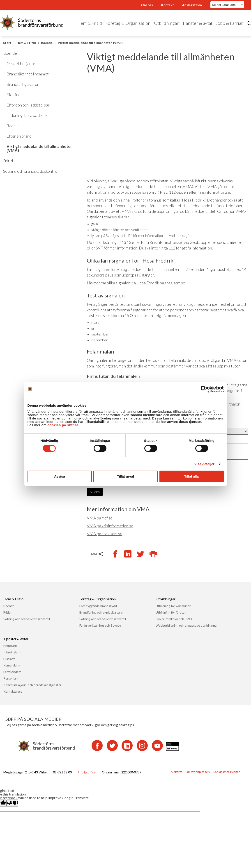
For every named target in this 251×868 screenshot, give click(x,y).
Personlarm (11, 678)
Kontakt (167, 5)
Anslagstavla (192, 5)
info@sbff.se (87, 772)
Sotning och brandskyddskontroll (31, 171)
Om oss (147, 5)
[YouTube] (157, 746)
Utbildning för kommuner (173, 606)
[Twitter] (112, 746)
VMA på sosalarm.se (105, 534)
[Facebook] (97, 746)
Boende (47, 43)
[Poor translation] (12, 803)
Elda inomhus (18, 95)
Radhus (13, 126)
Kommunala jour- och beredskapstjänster (32, 685)
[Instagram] (142, 746)
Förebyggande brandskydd (98, 606)
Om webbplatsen (198, 772)
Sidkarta (177, 772)
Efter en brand (19, 136)
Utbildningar (166, 23)
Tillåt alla (191, 476)
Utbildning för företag (171, 612)
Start (7, 43)
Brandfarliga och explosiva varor (102, 612)
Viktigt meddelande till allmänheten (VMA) (90, 43)
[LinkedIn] (127, 746)
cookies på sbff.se (63, 425)
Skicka (95, 492)
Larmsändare (12, 672)
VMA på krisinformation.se (110, 526)
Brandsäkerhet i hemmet (28, 74)
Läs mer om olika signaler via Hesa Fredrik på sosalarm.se (136, 283)
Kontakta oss (13, 691)
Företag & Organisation (128, 23)
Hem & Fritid (90, 23)
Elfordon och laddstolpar (28, 105)
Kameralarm (12, 665)
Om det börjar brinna (25, 63)
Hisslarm (9, 659)
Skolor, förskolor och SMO (174, 619)
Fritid (8, 161)
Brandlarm (10, 646)
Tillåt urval (125, 476)
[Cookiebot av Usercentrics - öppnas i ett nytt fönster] (204, 389)
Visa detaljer (204, 464)
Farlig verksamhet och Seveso (100, 625)
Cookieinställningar (226, 772)
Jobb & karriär (229, 23)
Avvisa (60, 476)
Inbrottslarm (12, 652)
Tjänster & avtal (197, 23)
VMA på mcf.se (100, 518)
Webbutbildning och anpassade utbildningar (187, 625)
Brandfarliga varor (23, 84)
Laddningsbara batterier (28, 115)
